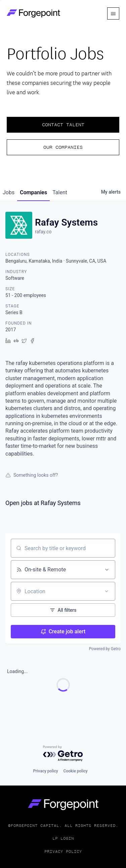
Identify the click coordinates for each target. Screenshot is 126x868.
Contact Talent (63, 125)
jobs (9, 192)
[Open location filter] (107, 591)
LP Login (63, 838)
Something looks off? (32, 475)
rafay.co (43, 232)
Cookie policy (76, 771)
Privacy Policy (63, 852)
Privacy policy (45, 771)
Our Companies (63, 147)
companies (33, 192)
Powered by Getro (105, 649)
